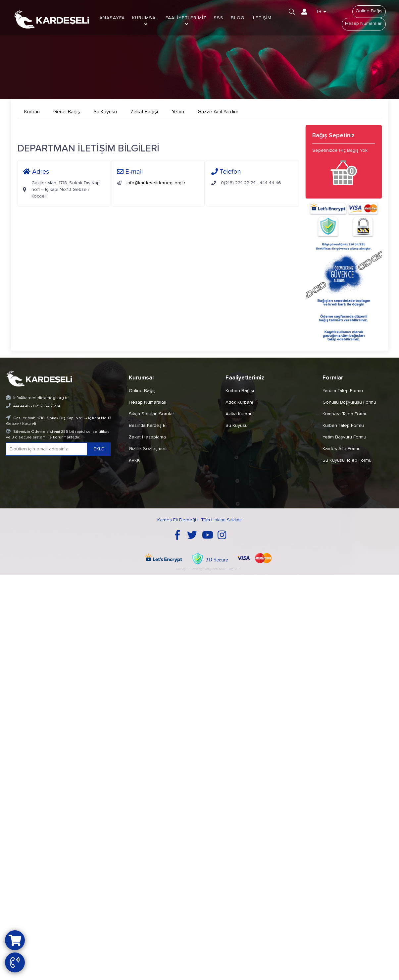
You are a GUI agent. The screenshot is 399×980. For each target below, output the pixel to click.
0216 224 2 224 (47, 406)
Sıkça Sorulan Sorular (151, 414)
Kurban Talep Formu (343, 426)
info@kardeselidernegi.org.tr (156, 183)
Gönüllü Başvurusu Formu (349, 402)
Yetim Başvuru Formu (344, 437)
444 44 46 (22, 406)
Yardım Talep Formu (343, 391)
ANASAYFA (112, 18)
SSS (219, 18)
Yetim (178, 112)
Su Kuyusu (105, 112)
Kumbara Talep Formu (345, 414)
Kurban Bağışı (240, 391)
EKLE (99, 449)
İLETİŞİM (262, 18)
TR (321, 12)
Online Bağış (369, 11)
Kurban (32, 112)
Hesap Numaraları (364, 24)
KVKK (134, 460)
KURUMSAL (145, 21)
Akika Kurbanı (240, 414)
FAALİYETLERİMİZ (186, 21)
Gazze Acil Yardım (218, 112)
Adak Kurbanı (239, 402)
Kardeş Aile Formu (342, 449)
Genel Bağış (67, 112)
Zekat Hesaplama (147, 437)
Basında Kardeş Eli (148, 426)
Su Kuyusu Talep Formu (347, 460)
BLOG (238, 18)
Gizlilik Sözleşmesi (148, 449)
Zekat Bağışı (144, 112)
